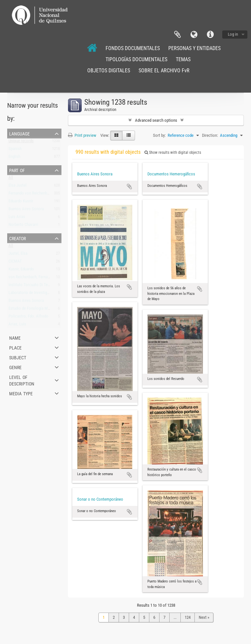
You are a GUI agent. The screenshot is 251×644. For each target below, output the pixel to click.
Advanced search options (156, 120)
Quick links (210, 35)
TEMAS (183, 59)
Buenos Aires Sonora (26, 210)
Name (15, 337)
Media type (21, 393)
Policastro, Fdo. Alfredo (28, 318)
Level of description (22, 380)
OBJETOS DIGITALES (109, 71)
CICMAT (15, 263)
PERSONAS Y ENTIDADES (194, 48)
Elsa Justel (17, 187)
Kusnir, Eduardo (21, 270)
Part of (17, 170)
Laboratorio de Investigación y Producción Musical (51, 294)
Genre (15, 367)
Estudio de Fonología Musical (33, 310)
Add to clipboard (129, 187)
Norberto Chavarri (23, 226)
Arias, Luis (17, 325)
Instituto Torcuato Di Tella (30, 286)
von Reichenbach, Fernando (31, 278)
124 (188, 617)
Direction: (210, 135)
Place (15, 347)
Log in (233, 34)
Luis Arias (17, 218)
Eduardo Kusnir (21, 202)
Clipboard (177, 35)
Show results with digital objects (173, 152)
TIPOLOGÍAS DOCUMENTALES (136, 59)
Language (194, 35)
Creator (17, 238)
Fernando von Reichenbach (31, 195)
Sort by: (159, 135)
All (11, 179)
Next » (204, 617)
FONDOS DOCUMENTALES (133, 48)
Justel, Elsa (18, 255)
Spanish (15, 150)
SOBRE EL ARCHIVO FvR (164, 71)
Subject (18, 357)
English (14, 158)
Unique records (21, 142)
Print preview (82, 135)
